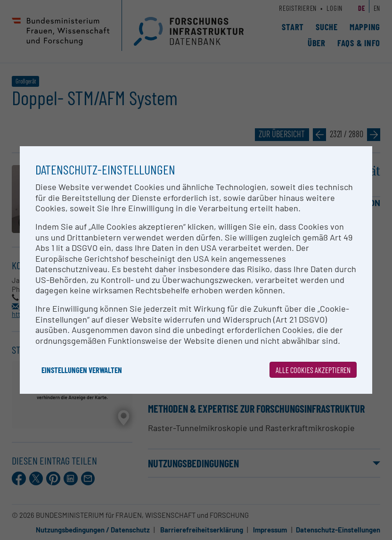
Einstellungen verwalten (82, 370)
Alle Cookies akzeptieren (313, 370)
